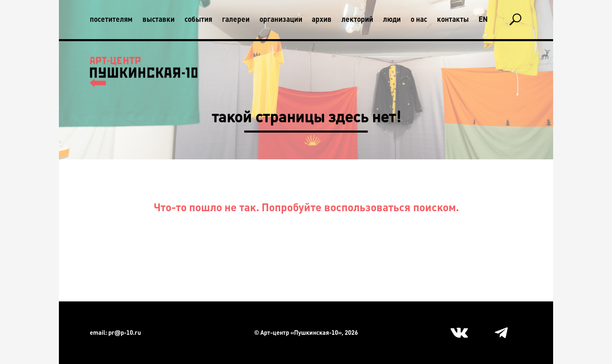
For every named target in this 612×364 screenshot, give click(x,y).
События (198, 19)
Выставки (159, 19)
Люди (392, 19)
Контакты (453, 19)
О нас (419, 19)
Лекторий (357, 19)
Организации (281, 19)
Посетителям (111, 19)
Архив (322, 19)
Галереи (236, 19)
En (483, 19)
